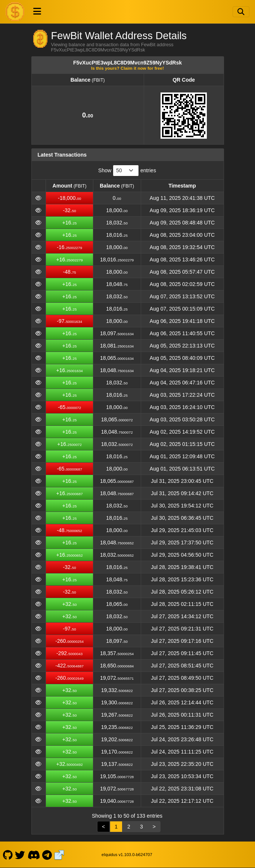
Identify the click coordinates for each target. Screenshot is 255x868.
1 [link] (116, 827)
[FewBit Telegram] (47, 855)
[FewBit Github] (8, 855)
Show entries (127, 171)
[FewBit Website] (59, 855)
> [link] (154, 827)
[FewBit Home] (15, 12)
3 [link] (142, 827)
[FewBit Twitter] (20, 855)
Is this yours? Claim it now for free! (127, 68)
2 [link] (129, 827)
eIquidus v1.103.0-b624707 (127, 855)
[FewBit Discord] (34, 855)
